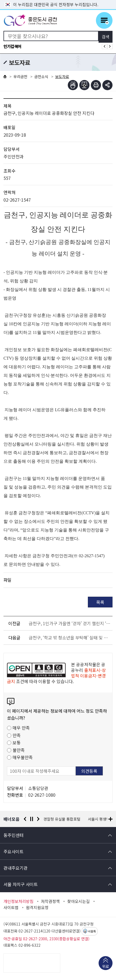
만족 (17, 735)
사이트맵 (11, 908)
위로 (106, 967)
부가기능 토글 (107, 85)
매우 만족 (21, 728)
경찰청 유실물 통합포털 (62, 819)
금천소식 (41, 76)
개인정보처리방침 (18, 901)
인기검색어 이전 (104, 46)
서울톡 (92, 931)
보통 (17, 742)
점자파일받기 (84, 85)
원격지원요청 (37, 908)
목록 (100, 602)
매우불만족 (23, 757)
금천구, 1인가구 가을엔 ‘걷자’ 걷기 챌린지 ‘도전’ (70, 623)
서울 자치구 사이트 (21, 884)
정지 (32, 819)
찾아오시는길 (78, 901)
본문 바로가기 (58, 0)
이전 (25, 819)
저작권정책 (50, 901)
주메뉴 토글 (104, 20)
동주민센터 (14, 835)
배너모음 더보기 (111, 819)
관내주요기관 (16, 868)
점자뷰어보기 (73, 85)
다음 (38, 819)
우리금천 (20, 76)
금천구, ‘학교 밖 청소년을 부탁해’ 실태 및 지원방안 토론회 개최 (70, 637)
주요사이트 (14, 851)
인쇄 (96, 85)
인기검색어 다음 (110, 46)
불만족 (19, 750)
